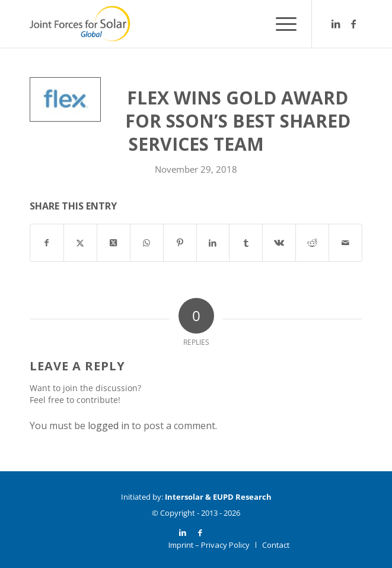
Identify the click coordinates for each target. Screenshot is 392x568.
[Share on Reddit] (312, 243)
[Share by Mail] (345, 243)
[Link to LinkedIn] (336, 24)
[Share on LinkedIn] (213, 243)
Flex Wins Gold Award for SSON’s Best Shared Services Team (238, 121)
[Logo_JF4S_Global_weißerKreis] (163, 24)
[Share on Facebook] (47, 243)
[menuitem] (280, 24)
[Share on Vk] (279, 243)
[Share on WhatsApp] (147, 243)
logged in (109, 426)
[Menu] (280, 24)
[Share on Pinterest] (180, 243)
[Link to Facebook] (353, 24)
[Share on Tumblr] (246, 243)
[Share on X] (80, 243)
